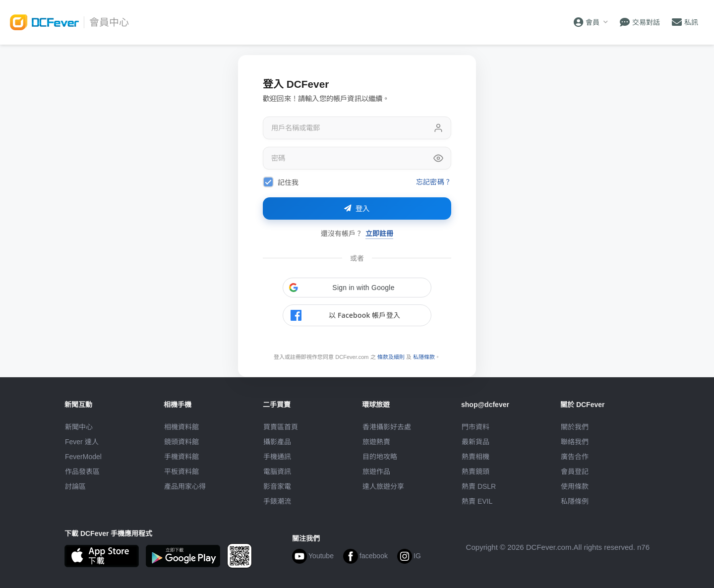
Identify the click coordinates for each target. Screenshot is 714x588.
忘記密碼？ (434, 182)
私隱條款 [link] (424, 357)
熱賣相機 (476, 457)
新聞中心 (79, 427)
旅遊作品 (376, 471)
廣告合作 (575, 457)
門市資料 (476, 427)
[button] (357, 288)
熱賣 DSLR (479, 486)
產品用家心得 (185, 486)
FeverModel (83, 457)
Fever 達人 (82, 442)
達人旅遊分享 (383, 486)
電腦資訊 (277, 471)
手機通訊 (277, 457)
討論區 (75, 486)
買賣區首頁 (281, 427)
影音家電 (277, 486)
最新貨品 (476, 442)
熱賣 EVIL (477, 501)
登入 (357, 209)
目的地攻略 (380, 457)
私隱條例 (575, 501)
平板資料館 (181, 471)
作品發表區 (82, 471)
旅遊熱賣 (376, 442)
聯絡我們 (575, 442)
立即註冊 (379, 233)
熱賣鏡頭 (476, 471)
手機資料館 (181, 457)
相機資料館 (181, 427)
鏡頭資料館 (181, 442)
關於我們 (575, 427)
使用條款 (575, 486)
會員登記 (575, 471)
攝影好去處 (387, 427)
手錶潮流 (277, 501)
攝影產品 (277, 442)
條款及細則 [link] (391, 357)
